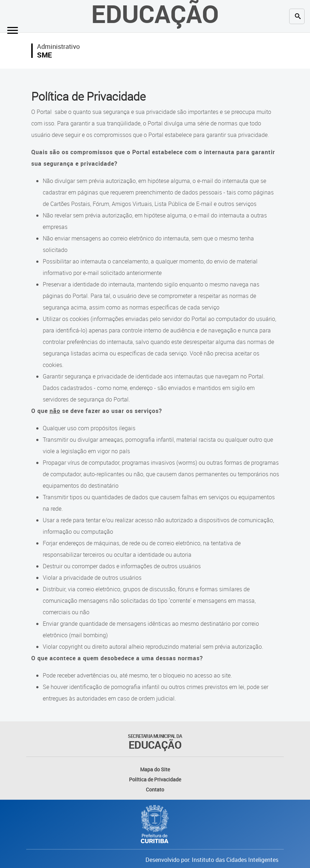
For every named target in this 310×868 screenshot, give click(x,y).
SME (44, 55)
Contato (155, 789)
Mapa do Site (155, 769)
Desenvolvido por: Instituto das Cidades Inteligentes (212, 860)
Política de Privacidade (155, 779)
